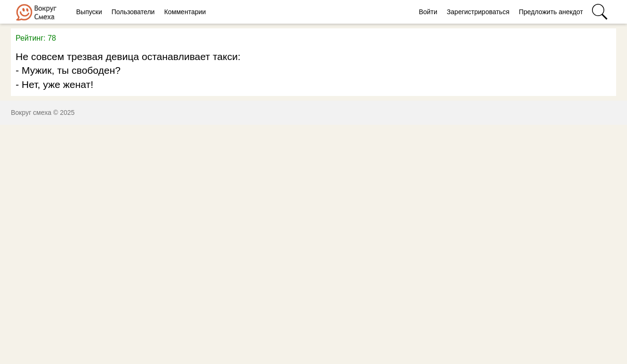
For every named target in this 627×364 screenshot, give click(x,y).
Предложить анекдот (551, 12)
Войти (428, 12)
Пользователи (133, 12)
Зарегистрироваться (478, 12)
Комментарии (185, 12)
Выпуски (89, 12)
